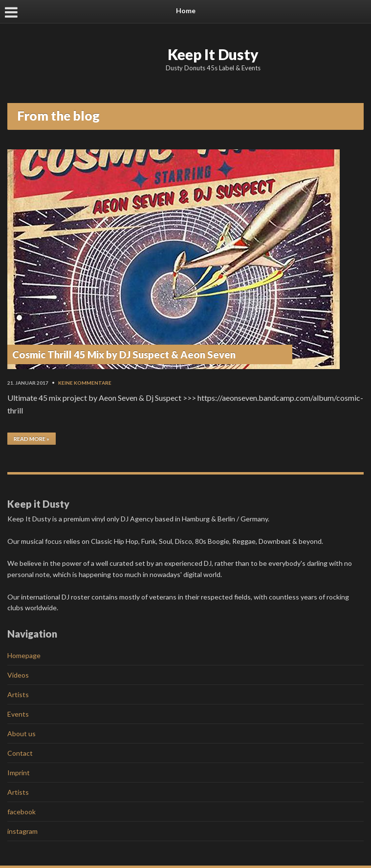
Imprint (19, 773)
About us (22, 734)
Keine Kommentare (85, 383)
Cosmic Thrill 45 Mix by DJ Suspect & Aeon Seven (124, 354)
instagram (22, 831)
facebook (22, 812)
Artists (18, 694)
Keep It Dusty (213, 54)
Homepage (24, 655)
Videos (18, 675)
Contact (20, 753)
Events (18, 714)
